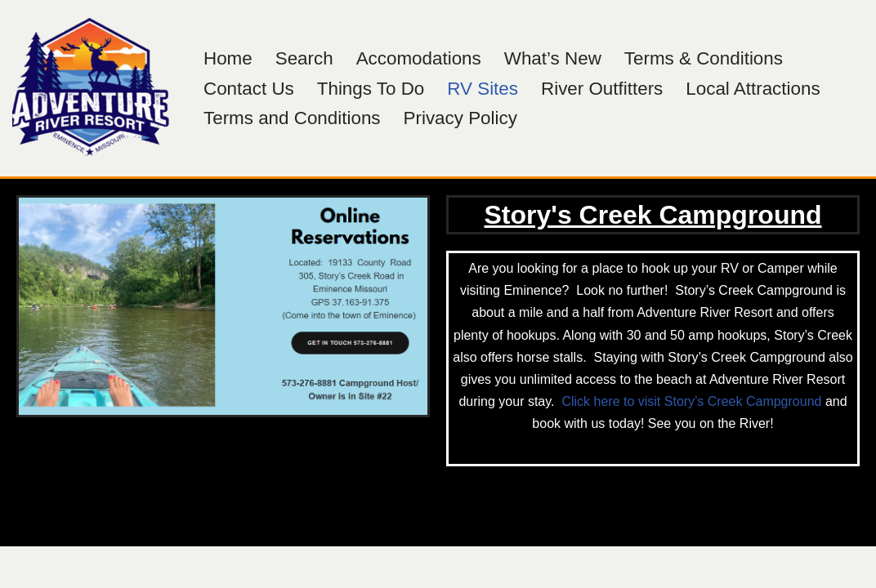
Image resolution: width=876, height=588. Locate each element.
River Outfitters (602, 89)
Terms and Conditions (292, 118)
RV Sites (483, 89)
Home (228, 58)
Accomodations (419, 58)
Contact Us (249, 89)
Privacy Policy (460, 118)
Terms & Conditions (704, 58)
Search (304, 58)
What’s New (553, 58)
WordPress (158, 567)
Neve (27, 567)
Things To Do (371, 89)
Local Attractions (753, 89)
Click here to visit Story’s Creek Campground (691, 401)
